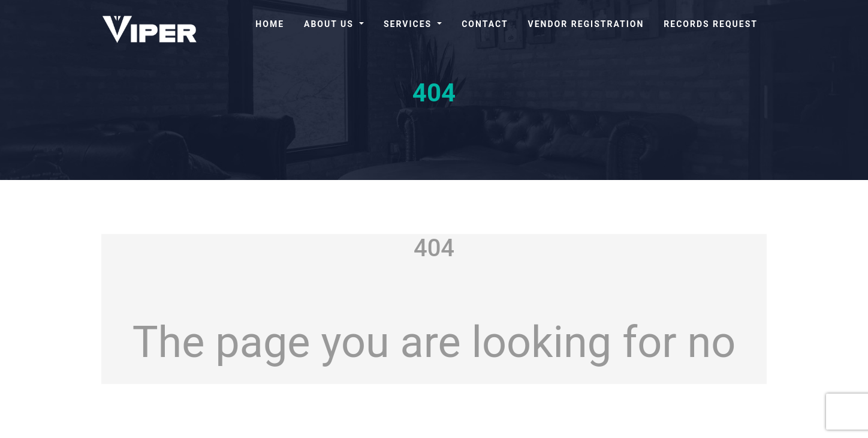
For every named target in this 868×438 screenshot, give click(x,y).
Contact (485, 24)
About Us (330, 24)
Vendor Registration (586, 24)
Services (409, 24)
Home (270, 24)
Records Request (711, 24)
